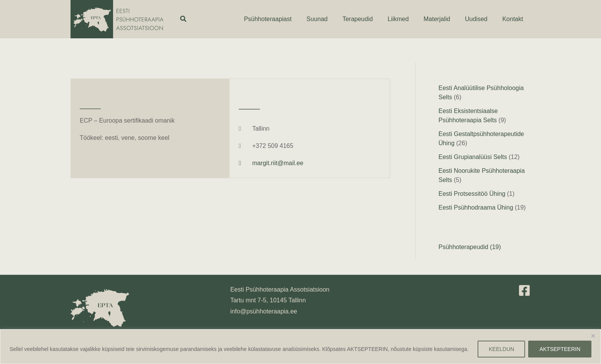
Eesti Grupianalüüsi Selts (473, 157)
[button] (184, 19)
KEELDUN (501, 349)
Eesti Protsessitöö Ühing (472, 194)
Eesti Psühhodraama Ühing (476, 207)
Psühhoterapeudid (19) (470, 247)
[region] (300, 347)
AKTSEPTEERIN (560, 349)
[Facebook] (524, 290)
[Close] (593, 336)
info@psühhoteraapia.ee (264, 311)
